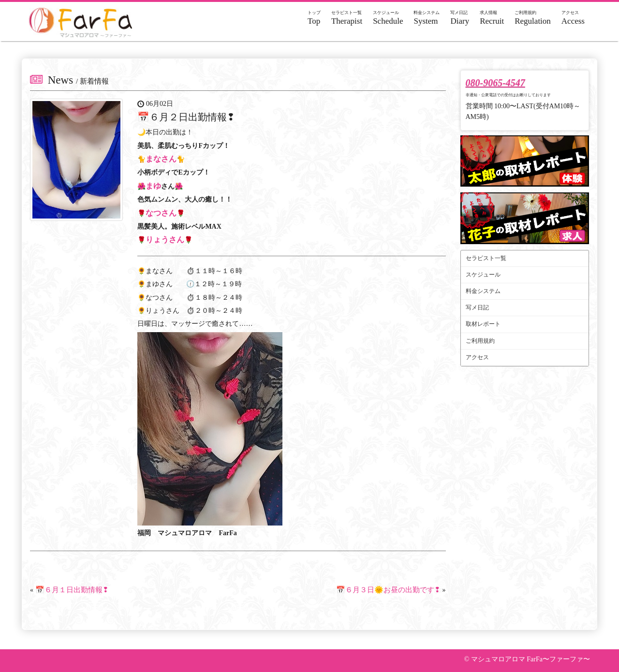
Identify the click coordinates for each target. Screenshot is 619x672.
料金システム (483, 291)
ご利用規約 (480, 341)
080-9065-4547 (495, 83)
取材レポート (483, 324)
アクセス (477, 357)
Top (314, 18)
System (427, 18)
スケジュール (483, 275)
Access (573, 18)
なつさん (161, 213)
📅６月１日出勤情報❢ (72, 590)
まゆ (153, 186)
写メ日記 (477, 307)
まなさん (161, 159)
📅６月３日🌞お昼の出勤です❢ (388, 590)
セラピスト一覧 (486, 258)
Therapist (347, 18)
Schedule (388, 18)
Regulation (533, 18)
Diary (460, 18)
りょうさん (165, 240)
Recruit (492, 18)
